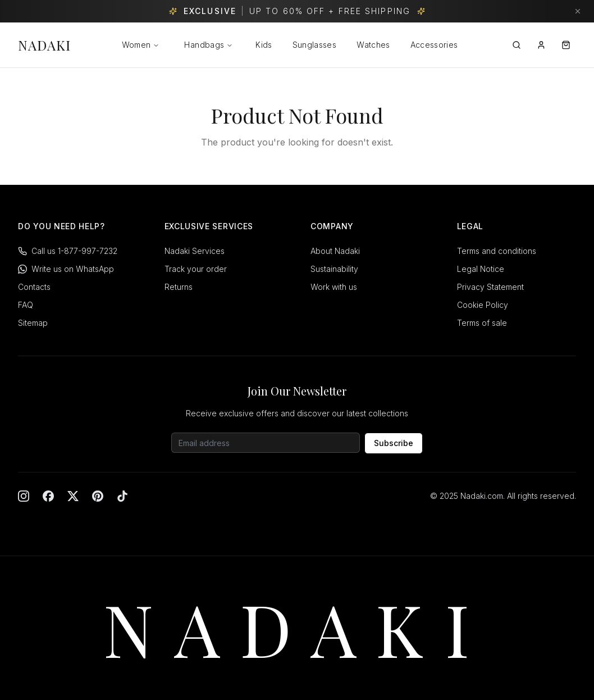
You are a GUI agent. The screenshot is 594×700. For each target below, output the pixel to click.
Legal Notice (481, 269)
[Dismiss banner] (578, 11)
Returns (179, 287)
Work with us (334, 287)
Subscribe (394, 443)
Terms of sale (482, 323)
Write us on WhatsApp (66, 269)
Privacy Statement (490, 287)
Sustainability (334, 269)
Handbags (209, 45)
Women (136, 45)
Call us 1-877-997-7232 (68, 251)
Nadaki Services (195, 251)
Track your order (196, 269)
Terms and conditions (497, 251)
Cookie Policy (483, 305)
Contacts (34, 287)
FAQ (26, 305)
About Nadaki (335, 251)
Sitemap (33, 323)
